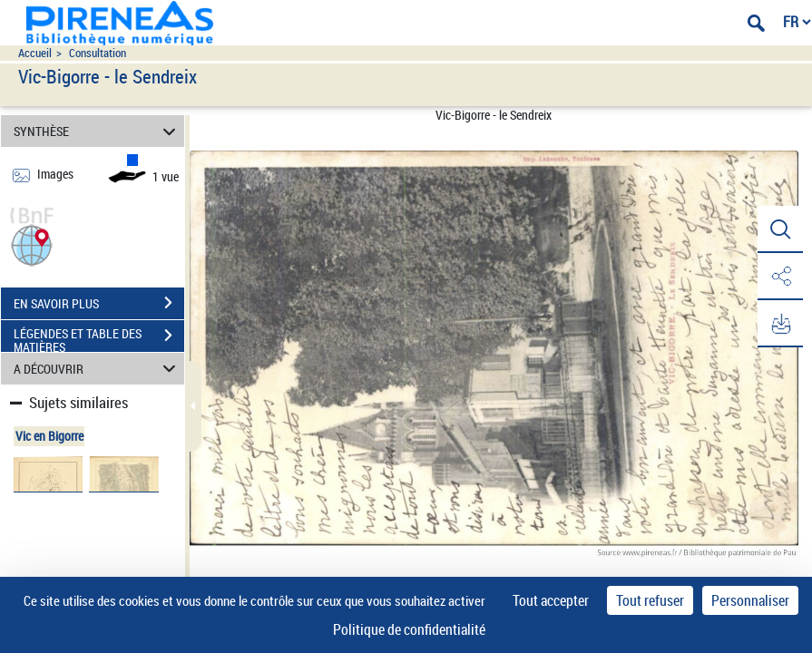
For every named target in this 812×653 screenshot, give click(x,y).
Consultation (98, 53)
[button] (32, 244)
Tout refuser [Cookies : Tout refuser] (650, 600)
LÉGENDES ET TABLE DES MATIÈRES (99, 337)
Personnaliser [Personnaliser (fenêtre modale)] (750, 600)
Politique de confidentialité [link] (409, 629)
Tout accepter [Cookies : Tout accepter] (551, 600)
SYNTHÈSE (97, 131)
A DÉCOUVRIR (97, 369)
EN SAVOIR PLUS (99, 303)
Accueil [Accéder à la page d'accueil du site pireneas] (35, 53)
